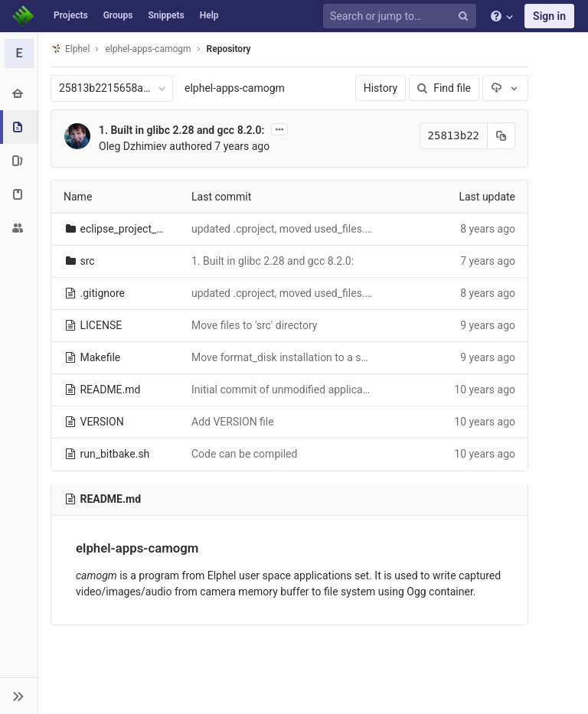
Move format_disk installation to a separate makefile (316, 357)
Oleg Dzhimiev (133, 146)
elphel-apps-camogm (235, 88)
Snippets (166, 15)
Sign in (549, 16)
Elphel (70, 49)
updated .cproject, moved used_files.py (284, 229)
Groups (118, 15)
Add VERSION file (233, 422)
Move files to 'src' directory (254, 325)
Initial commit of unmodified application (286, 390)
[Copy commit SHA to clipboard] (501, 136)
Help (209, 15)
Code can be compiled (244, 454)
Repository (229, 49)
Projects (71, 15)
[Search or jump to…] (402, 16)
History (381, 88)
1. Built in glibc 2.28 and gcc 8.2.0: (181, 130)
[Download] (505, 88)
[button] (19, 696)
